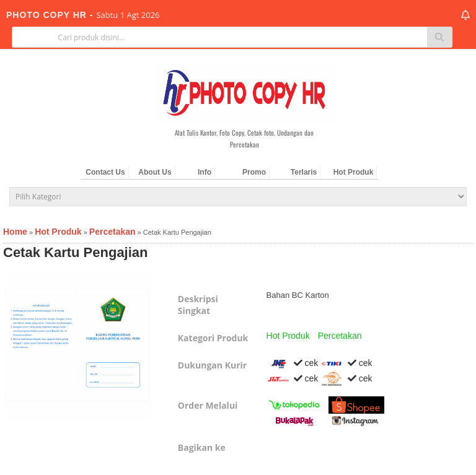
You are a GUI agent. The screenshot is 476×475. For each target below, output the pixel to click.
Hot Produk (354, 172)
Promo (254, 172)
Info (205, 172)
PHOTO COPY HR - (51, 15)
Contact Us (105, 172)
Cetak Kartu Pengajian (76, 252)
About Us (155, 172)
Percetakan (340, 336)
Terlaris (304, 172)
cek (293, 363)
